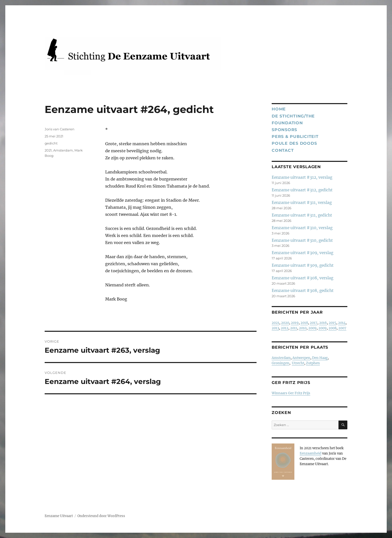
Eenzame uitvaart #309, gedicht (303, 265)
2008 (332, 328)
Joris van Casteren (60, 129)
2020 (285, 323)
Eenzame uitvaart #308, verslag (302, 278)
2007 (342, 328)
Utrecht (298, 363)
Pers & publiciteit (295, 137)
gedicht (51, 143)
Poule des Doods (294, 143)
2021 (48, 150)
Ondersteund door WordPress (101, 516)
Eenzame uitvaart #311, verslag (302, 203)
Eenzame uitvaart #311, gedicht (302, 215)
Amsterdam (63, 150)
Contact (283, 150)
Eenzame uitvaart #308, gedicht (303, 291)
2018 (304, 323)
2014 (342, 323)
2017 (314, 323)
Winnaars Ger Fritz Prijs (291, 393)
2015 (332, 323)
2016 (323, 323)
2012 (285, 328)
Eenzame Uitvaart (59, 516)
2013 (275, 328)
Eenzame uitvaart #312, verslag (302, 177)
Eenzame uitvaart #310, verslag (302, 228)
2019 (295, 323)
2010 (303, 328)
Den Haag (320, 358)
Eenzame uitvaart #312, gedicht (302, 190)
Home (279, 109)
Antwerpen (301, 358)
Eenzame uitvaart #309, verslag (302, 253)
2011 (294, 328)
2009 (312, 328)
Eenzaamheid (311, 453)
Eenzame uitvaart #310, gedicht (302, 240)
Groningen (281, 363)
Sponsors (284, 130)
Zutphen (313, 363)
